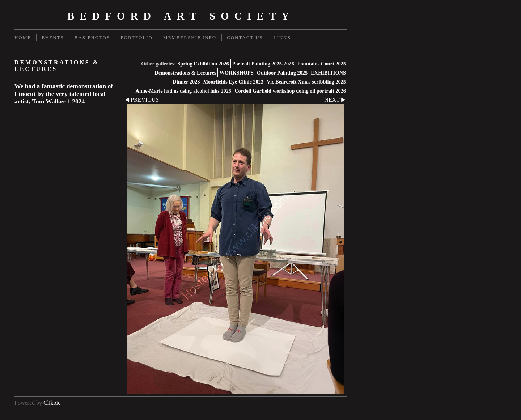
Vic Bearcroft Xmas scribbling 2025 (306, 82)
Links (282, 37)
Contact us (245, 37)
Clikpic (52, 403)
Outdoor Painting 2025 (282, 73)
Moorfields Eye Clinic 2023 (234, 82)
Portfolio (136, 37)
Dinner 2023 (186, 82)
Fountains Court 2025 (322, 64)
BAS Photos (92, 37)
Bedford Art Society (181, 16)
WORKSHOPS (236, 73)
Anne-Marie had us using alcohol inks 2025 (184, 91)
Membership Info (190, 37)
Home (23, 37)
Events (53, 37)
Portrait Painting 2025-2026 (263, 64)
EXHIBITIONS (328, 73)
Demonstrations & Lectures (185, 73)
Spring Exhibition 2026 (203, 64)
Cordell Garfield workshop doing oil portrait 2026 (290, 91)
